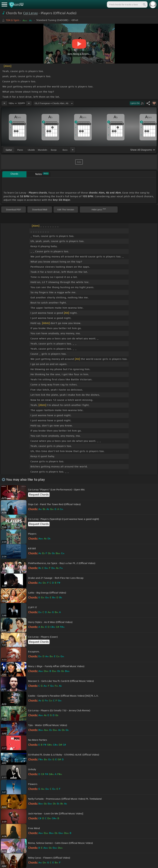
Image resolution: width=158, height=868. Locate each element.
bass (65, 150)
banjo (54, 150)
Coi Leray (30, 13)
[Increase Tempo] (29, 103)
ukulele (31, 150)
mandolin (43, 150)
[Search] (144, 4)
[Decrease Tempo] (4, 103)
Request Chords (39, 495)
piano (20, 150)
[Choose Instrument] (73, 150)
